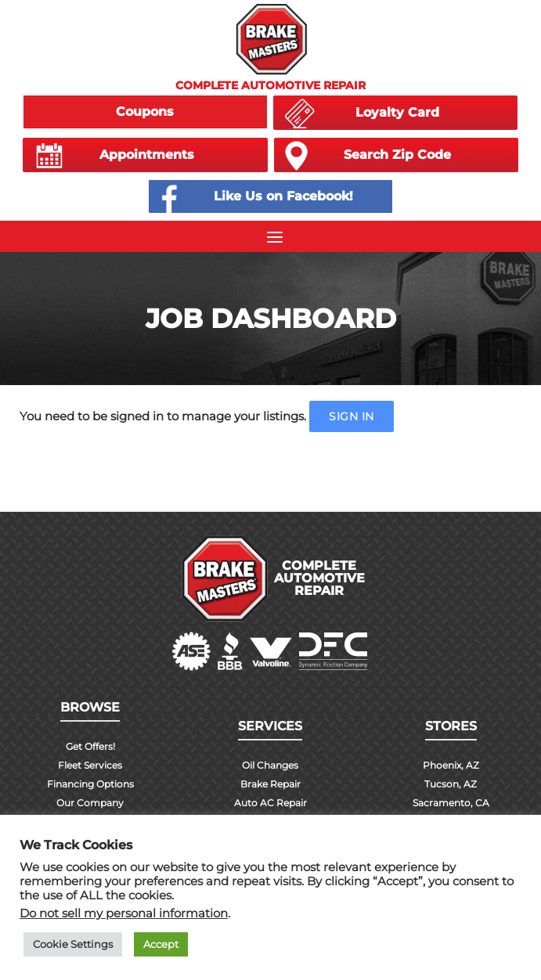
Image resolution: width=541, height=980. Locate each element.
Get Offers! (90, 746)
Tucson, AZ (451, 784)
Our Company (90, 803)
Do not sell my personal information (124, 913)
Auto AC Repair (270, 803)
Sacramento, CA (451, 803)
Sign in (352, 416)
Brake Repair (270, 784)
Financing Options (90, 784)
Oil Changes (270, 765)
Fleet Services (90, 765)
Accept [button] (161, 944)
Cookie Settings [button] (73, 944)
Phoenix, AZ (451, 765)
